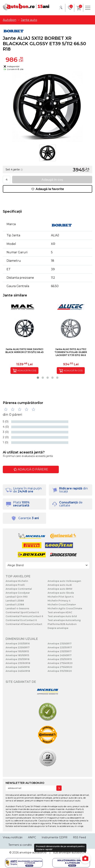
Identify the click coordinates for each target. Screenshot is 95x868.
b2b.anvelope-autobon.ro (70, 853)
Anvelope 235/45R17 (60, 644)
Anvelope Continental (19, 589)
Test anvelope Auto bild (62, 616)
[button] (38, 378)
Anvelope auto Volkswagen (64, 581)
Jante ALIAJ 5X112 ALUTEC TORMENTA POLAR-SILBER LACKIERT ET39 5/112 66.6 (71, 352)
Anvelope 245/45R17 (60, 655)
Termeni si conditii (20, 845)
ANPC (32, 837)
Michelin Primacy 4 (59, 601)
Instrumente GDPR (54, 837)
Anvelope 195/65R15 (17, 651)
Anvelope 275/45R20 (60, 667)
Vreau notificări (13, 837)
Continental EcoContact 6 (21, 620)
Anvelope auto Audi (60, 585)
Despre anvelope (58, 628)
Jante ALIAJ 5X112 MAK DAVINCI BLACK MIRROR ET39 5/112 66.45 (24, 351)
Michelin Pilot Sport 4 (61, 597)
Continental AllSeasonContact (24, 624)
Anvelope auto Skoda (61, 593)
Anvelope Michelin (17, 581)
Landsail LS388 (15, 605)
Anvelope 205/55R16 (18, 644)
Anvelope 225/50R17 (60, 647)
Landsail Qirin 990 (17, 597)
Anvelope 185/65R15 (17, 655)
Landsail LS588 (15, 601)
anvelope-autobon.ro (33, 853)
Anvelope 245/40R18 (18, 671)
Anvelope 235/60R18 (18, 663)
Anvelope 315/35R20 (60, 671)
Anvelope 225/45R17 (18, 647)
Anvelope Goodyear (18, 593)
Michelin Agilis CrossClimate (65, 608)
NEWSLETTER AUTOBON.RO (25, 783)
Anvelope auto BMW (60, 589)
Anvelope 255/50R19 (60, 659)
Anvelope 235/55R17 (60, 651)
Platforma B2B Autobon (62, 624)
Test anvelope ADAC (60, 612)
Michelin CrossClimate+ (62, 605)
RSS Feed (79, 837)
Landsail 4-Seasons (17, 608)
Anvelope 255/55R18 (18, 659)
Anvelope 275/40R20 (60, 663)
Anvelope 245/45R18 (18, 667)
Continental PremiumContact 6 (24, 616)
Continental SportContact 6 (22, 612)
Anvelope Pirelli (15, 585)
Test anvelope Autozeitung (64, 620)
